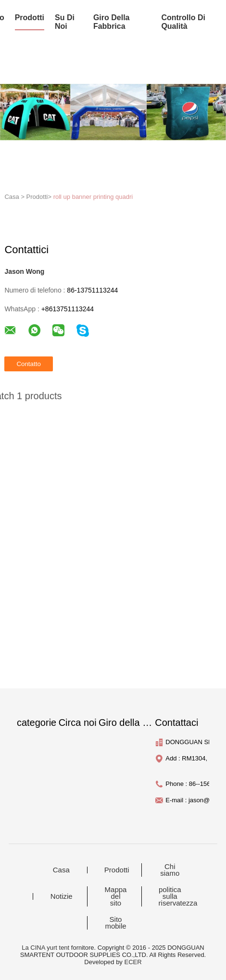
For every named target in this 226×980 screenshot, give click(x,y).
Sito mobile (115, 923)
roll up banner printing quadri (93, 197)
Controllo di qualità (183, 22)
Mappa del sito (116, 896)
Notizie (62, 896)
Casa (61, 870)
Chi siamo (170, 870)
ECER (133, 962)
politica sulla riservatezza (176, 896)
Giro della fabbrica (112, 22)
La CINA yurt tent (45, 948)
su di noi (65, 22)
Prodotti (117, 870)
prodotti (30, 18)
